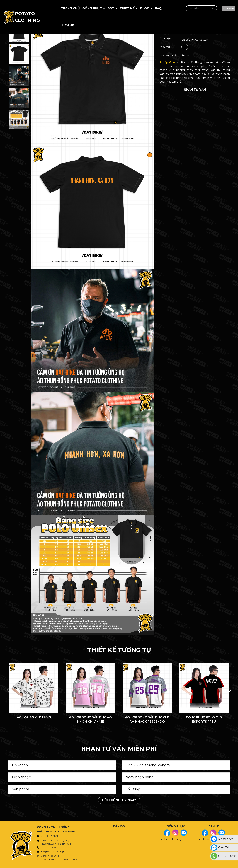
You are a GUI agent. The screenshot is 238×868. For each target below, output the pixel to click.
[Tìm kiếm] (213, 8)
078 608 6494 (48, 847)
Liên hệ (68, 25)
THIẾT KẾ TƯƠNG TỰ (119, 650)
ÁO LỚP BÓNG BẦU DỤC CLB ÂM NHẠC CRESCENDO (147, 719)
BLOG (145, 8)
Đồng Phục (93, 8)
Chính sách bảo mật (47, 859)
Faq (158, 8)
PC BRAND (228, 9)
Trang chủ (70, 8)
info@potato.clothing (52, 851)
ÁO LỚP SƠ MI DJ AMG (34, 717)
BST (111, 8)
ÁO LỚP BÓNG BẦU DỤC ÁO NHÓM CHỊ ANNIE (90, 719)
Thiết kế (128, 8)
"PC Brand (204, 839)
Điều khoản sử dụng (47, 856)
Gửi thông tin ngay (119, 800)
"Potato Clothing (170, 839)
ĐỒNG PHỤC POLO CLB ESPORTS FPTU (204, 719)
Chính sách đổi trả (68, 859)
